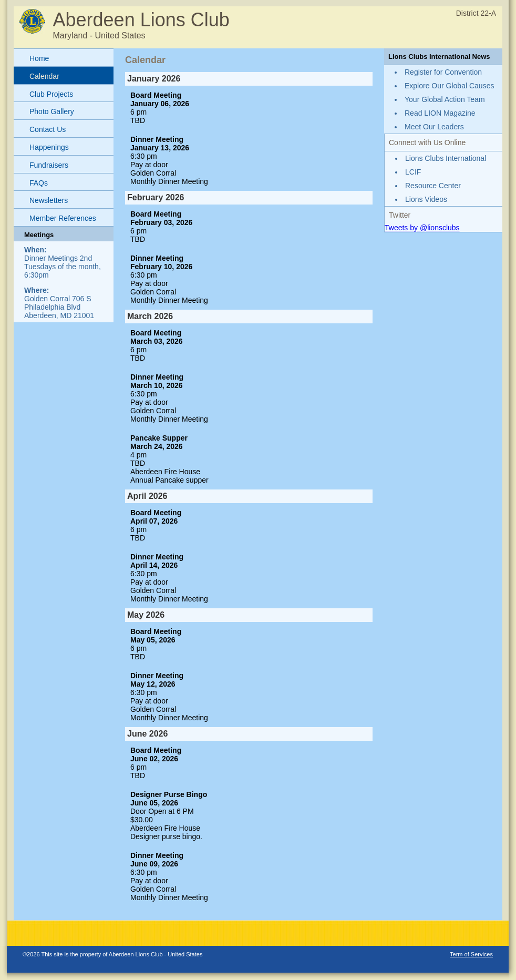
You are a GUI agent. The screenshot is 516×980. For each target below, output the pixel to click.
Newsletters (49, 200)
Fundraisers (49, 165)
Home (39, 58)
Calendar (44, 76)
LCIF (413, 172)
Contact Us (48, 129)
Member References (63, 218)
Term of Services (471, 954)
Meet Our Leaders (434, 127)
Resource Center (433, 186)
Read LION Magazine (440, 113)
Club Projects (51, 94)
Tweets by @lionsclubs (422, 228)
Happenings (49, 147)
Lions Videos (426, 199)
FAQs (39, 183)
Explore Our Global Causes (449, 86)
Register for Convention (443, 72)
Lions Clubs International (446, 158)
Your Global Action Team (445, 99)
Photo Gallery (52, 111)
